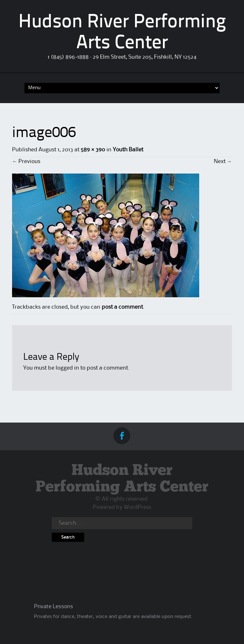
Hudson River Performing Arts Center (122, 479)
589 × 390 (93, 150)
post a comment (122, 307)
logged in (67, 368)
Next (223, 161)
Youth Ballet (128, 150)
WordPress (138, 507)
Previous (26, 161)
